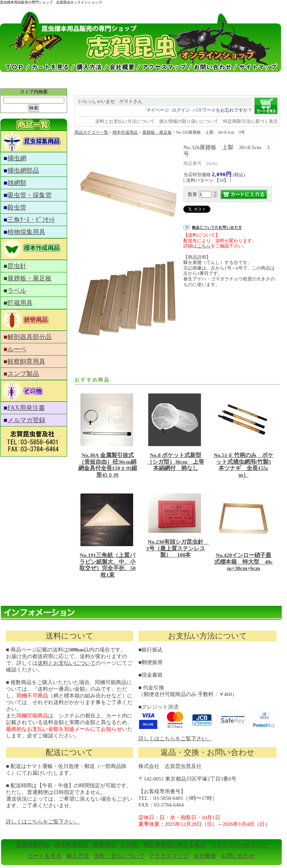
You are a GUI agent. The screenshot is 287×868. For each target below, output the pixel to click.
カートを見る (45, 856)
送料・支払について (119, 856)
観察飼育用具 (26, 362)
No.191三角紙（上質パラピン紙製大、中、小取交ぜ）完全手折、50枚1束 (107, 565)
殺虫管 (17, 207)
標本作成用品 (125, 132)
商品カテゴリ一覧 (91, 132)
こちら (204, 246)
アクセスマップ (170, 856)
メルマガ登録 (26, 420)
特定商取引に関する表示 (175, 845)
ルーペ (17, 349)
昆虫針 (17, 266)
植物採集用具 (26, 232)
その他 (130, 845)
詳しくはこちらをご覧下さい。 (175, 738)
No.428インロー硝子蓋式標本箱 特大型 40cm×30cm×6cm (244, 562)
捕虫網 (17, 158)
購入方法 (78, 856)
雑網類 (17, 183)
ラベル (17, 291)
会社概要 (205, 856)
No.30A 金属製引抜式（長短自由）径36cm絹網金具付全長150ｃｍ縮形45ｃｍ (108, 465)
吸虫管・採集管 (30, 195)
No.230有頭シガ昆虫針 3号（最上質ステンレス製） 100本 (178, 548)
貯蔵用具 (20, 303)
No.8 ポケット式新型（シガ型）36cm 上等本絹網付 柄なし (176, 462)
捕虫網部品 (23, 171)
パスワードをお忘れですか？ (223, 110)
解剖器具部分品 (30, 337)
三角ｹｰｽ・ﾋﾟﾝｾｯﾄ (31, 220)
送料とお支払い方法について (125, 121)
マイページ (158, 110)
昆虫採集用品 (33, 845)
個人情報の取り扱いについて (189, 121)
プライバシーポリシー (239, 845)
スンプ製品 (23, 374)
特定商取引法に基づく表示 (250, 121)
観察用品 (105, 845)
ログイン (181, 110)
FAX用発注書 (26, 408)
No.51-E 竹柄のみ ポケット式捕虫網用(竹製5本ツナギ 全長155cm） (243, 465)
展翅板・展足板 (30, 278)
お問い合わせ (238, 856)
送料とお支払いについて (67, 663)
